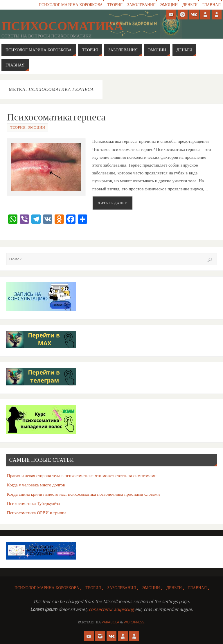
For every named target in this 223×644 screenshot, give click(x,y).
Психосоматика (62, 26)
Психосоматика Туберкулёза (33, 503)
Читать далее (113, 203)
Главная (211, 5)
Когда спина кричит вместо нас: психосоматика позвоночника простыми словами (83, 494)
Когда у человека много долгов (36, 485)
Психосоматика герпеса (56, 117)
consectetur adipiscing (111, 609)
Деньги (190, 5)
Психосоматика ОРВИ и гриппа (37, 513)
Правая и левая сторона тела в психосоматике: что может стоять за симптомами (82, 475)
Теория (114, 5)
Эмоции (169, 5)
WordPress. (134, 622)
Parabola (110, 622)
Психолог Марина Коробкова (69, 5)
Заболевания (141, 5)
